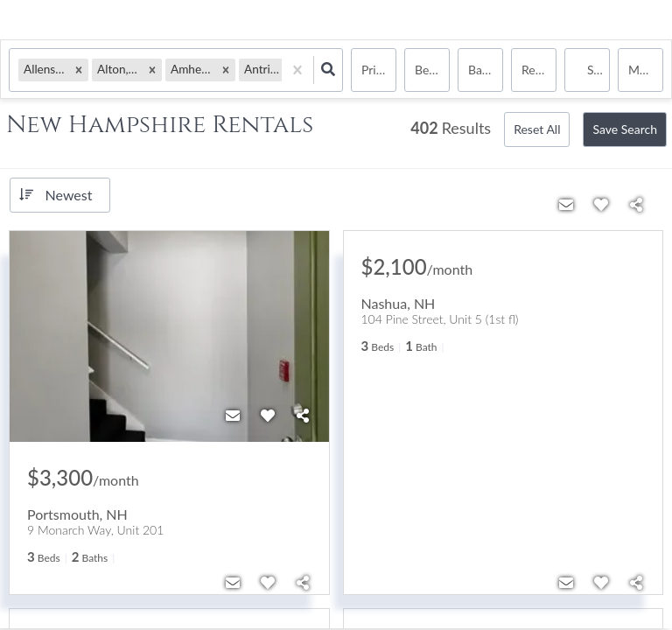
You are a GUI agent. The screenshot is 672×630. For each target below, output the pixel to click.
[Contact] (233, 416)
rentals (539, 70)
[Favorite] (268, 416)
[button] (79, 70)
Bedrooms (432, 70)
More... (646, 70)
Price (375, 70)
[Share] (303, 416)
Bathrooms (486, 70)
